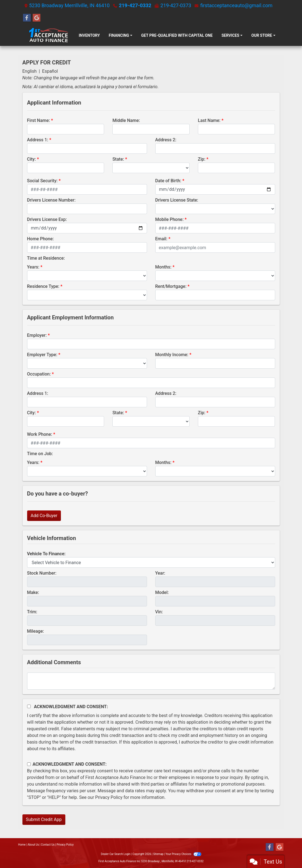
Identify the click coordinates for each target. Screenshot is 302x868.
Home (22, 845)
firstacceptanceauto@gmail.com (237, 5)
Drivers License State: (177, 200)
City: (32, 159)
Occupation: (39, 374)
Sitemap (158, 854)
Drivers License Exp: (47, 219)
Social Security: (42, 181)
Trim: (32, 612)
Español (50, 71)
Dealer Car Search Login (116, 854)
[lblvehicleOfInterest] (151, 562)
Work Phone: (40, 434)
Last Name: (209, 120)
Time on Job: (40, 454)
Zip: (202, 159)
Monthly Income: (172, 355)
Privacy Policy (109, 797)
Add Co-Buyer (44, 516)
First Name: (39, 120)
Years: (33, 267)
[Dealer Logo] (48, 35)
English (30, 71)
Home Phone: (41, 239)
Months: (163, 267)
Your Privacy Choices (183, 854)
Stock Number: (42, 573)
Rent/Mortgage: (171, 286)
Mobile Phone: (170, 219)
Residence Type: (43, 286)
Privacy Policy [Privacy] (65, 845)
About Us (33, 845)
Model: (162, 592)
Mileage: (36, 631)
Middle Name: (126, 120)
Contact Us (48, 845)
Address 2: (166, 140)
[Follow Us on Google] (37, 18)
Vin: (159, 612)
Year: (160, 573)
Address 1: (38, 140)
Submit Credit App (44, 819)
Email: (161, 239)
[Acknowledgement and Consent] (29, 706)
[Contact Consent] (29, 764)
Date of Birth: (168, 181)
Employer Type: (42, 355)
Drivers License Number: (51, 200)
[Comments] (151, 681)
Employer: (37, 335)
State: (118, 159)
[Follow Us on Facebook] (27, 18)
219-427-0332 (135, 5)
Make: (33, 592)
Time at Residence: (46, 258)
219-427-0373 (176, 5)
